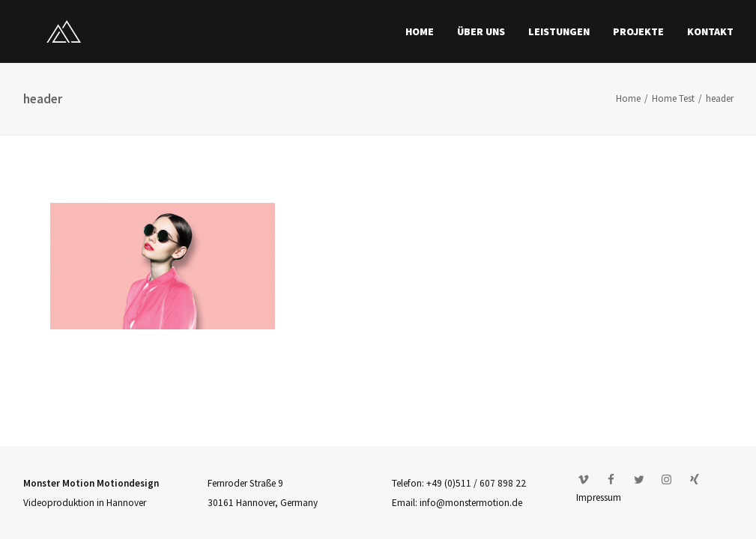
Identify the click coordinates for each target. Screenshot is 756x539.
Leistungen (559, 31)
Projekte (638, 31)
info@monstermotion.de (471, 503)
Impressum (599, 497)
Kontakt (710, 31)
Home (420, 31)
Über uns (481, 31)
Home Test (673, 98)
